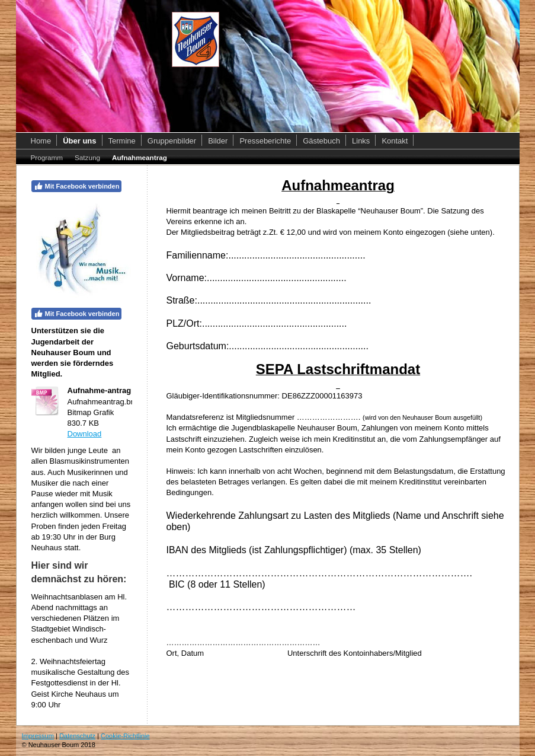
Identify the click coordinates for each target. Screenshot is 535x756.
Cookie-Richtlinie (125, 736)
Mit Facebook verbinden (77, 186)
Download (85, 434)
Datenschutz (77, 736)
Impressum (38, 736)
